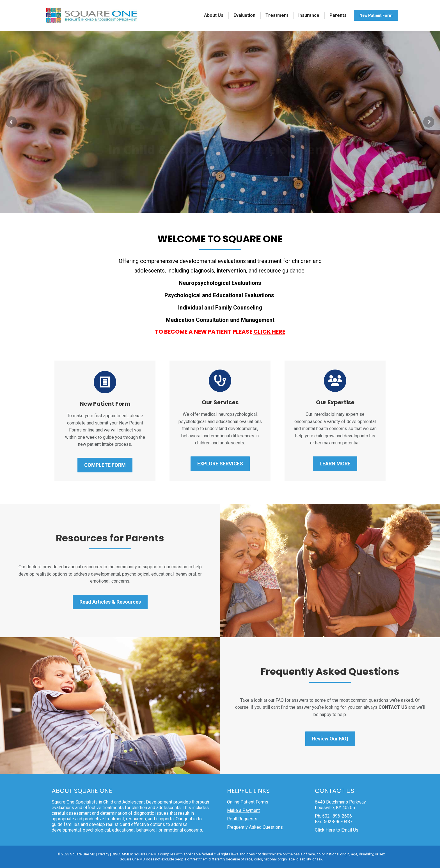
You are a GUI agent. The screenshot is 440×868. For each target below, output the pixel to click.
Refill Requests (242, 819)
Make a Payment (243, 810)
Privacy (104, 854)
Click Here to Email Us (337, 830)
